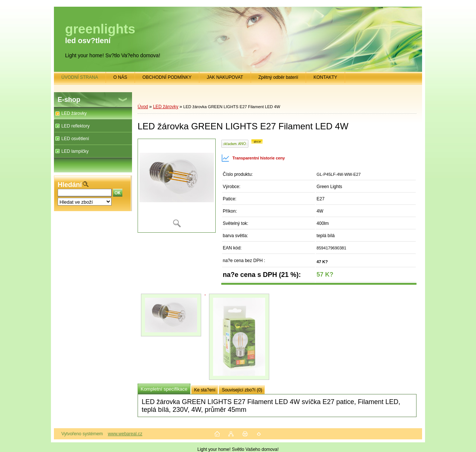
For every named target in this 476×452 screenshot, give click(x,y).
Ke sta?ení (205, 390)
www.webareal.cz (125, 434)
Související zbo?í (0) (242, 390)
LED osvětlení (75, 139)
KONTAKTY (325, 77)
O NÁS (120, 77)
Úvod (143, 107)
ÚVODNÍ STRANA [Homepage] (80, 77)
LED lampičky (75, 151)
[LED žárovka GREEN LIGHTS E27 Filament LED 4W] (177, 186)
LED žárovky (74, 113)
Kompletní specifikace (164, 389)
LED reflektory (75, 126)
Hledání (70, 185)
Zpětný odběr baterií (278, 77)
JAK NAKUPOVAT (225, 77)
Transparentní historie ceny (253, 158)
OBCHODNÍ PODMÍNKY (167, 77)
